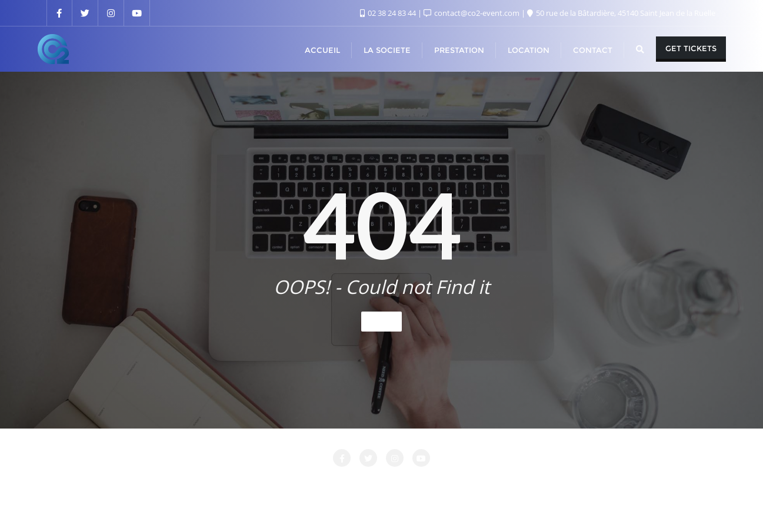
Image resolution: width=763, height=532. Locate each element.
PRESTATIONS (592, 483)
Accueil (153, 483)
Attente (200, 483)
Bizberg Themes (555, 507)
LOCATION (376, 483)
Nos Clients (524, 483)
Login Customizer (449, 483)
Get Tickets (691, 48)
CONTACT (252, 483)
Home (382, 321)
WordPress (441, 507)
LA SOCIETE (314, 483)
